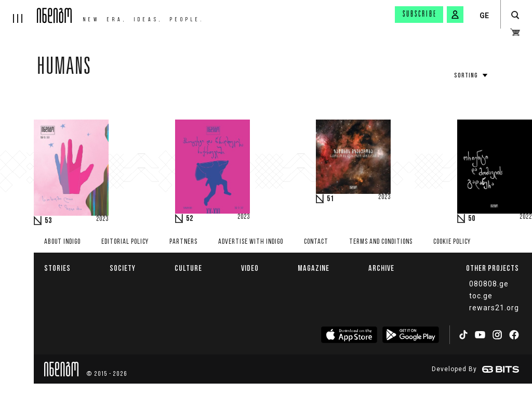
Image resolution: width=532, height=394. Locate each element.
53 (48, 221)
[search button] (515, 15)
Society (123, 268)
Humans (64, 69)
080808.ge (489, 284)
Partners (183, 242)
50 (472, 219)
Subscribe (420, 15)
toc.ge (481, 296)
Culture (188, 268)
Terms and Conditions (381, 242)
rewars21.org (494, 308)
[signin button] (455, 15)
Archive (381, 268)
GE (484, 16)
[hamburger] (18, 11)
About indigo (62, 242)
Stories (57, 268)
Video (250, 268)
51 (330, 199)
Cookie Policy (452, 242)
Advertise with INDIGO (251, 242)
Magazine (314, 268)
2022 (526, 217)
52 (190, 219)
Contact (316, 242)
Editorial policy (125, 242)
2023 (102, 219)
